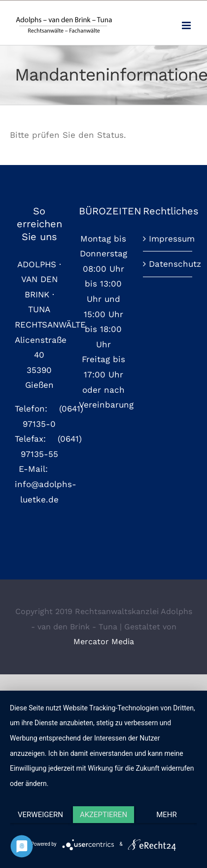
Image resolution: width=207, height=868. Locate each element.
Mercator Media (104, 641)
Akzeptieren (103, 815)
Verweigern (40, 815)
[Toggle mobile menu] (187, 25)
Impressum (168, 239)
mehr (167, 815)
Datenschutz (168, 264)
